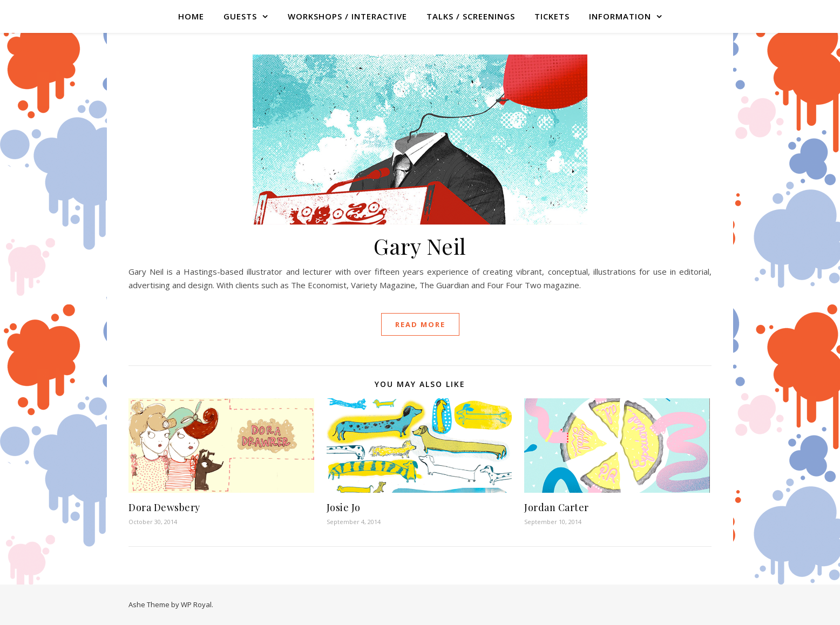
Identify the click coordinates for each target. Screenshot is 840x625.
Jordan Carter (557, 507)
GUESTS (240, 16)
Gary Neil (420, 246)
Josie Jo (344, 507)
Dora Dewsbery (164, 507)
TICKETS (552, 16)
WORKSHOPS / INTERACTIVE (347, 16)
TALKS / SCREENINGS (471, 16)
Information (620, 16)
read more (420, 324)
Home (191, 16)
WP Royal (196, 604)
